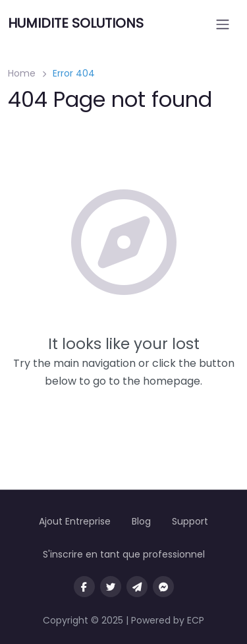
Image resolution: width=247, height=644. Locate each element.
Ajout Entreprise (75, 521)
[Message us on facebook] (163, 587)
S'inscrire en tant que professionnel (124, 554)
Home (22, 73)
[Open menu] (223, 24)
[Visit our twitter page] (111, 587)
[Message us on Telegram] (137, 587)
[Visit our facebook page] (84, 587)
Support (190, 521)
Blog (141, 521)
